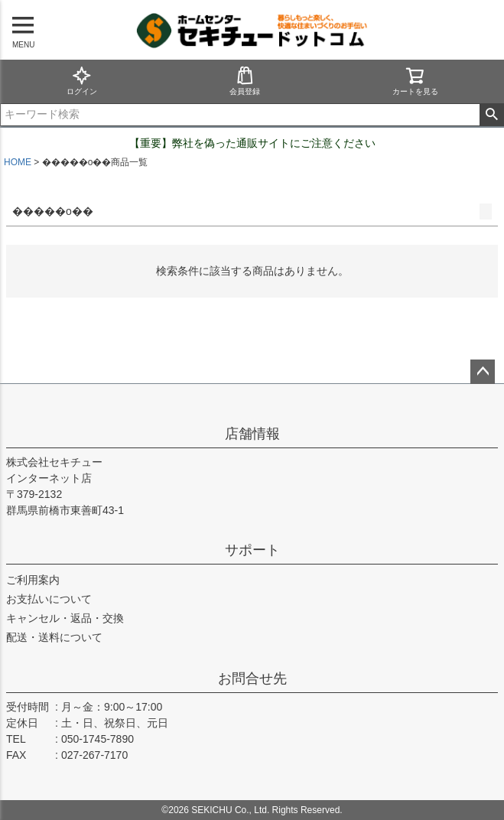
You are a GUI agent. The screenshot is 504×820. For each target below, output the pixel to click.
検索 (491, 115)
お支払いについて (49, 599)
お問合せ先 (252, 678)
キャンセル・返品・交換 (65, 618)
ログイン (82, 81)
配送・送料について (54, 637)
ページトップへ (483, 372)
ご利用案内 (33, 580)
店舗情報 (252, 434)
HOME (18, 162)
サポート (252, 550)
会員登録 (245, 81)
